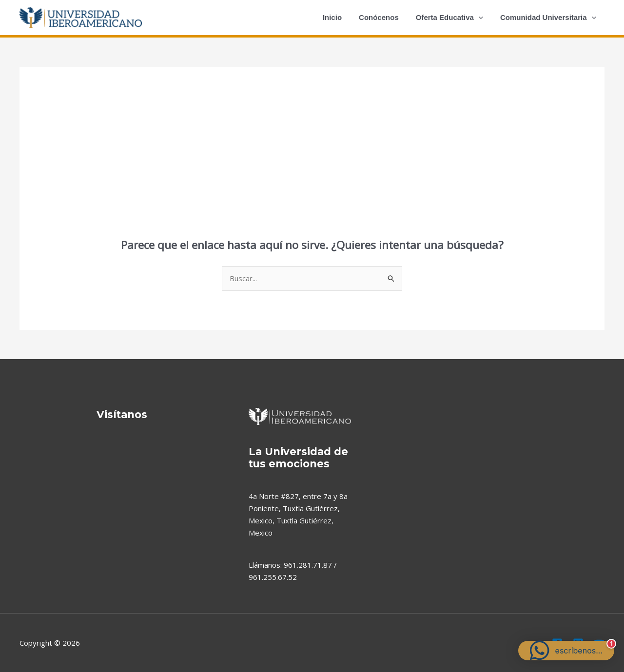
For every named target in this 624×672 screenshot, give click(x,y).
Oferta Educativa (453, 18)
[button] (566, 651)
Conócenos (385, 17)
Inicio (341, 17)
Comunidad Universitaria (549, 18)
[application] (482, 18)
